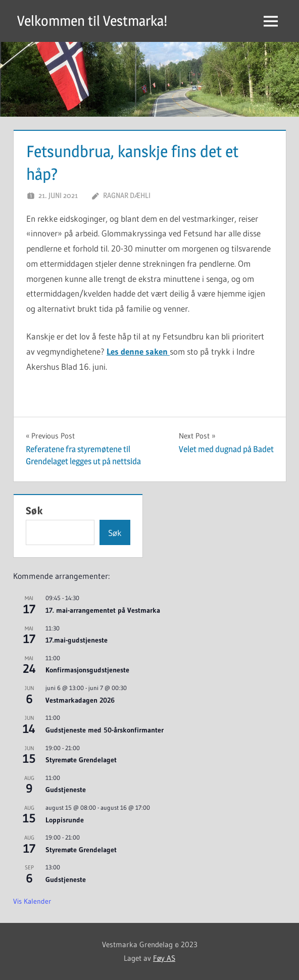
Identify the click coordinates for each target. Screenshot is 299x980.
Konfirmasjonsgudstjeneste (87, 670)
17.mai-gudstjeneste (77, 640)
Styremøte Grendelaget (81, 760)
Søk (34, 511)
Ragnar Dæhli (127, 195)
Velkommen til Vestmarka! (92, 21)
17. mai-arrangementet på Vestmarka (103, 610)
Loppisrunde (65, 820)
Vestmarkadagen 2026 (80, 700)
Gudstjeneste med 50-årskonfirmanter (105, 730)
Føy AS (164, 958)
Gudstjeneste (66, 790)
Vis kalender (32, 901)
